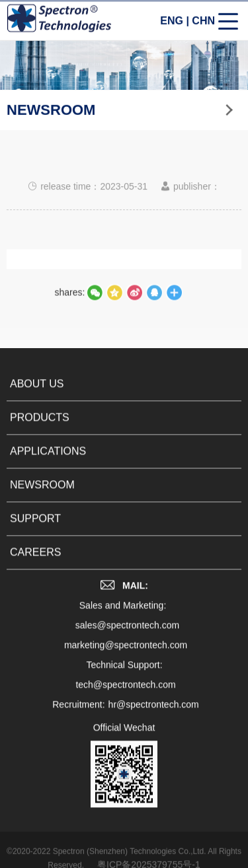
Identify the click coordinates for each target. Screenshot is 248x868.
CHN (203, 22)
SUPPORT (35, 533)
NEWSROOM (42, 500)
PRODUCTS (40, 432)
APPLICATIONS (48, 466)
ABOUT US (37, 399)
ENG (172, 22)
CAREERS (35, 567)
